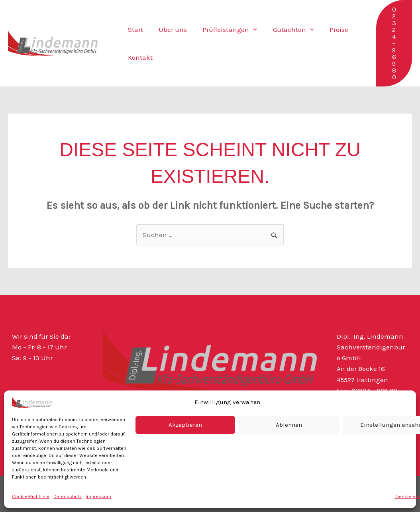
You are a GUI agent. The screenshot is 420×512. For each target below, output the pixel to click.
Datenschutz (68, 496)
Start (135, 29)
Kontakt (139, 57)
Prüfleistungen (225, 29)
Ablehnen (289, 425)
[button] (248, 29)
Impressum (98, 496)
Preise (330, 29)
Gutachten (286, 29)
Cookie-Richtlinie (31, 496)
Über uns (170, 29)
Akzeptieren (185, 425)
